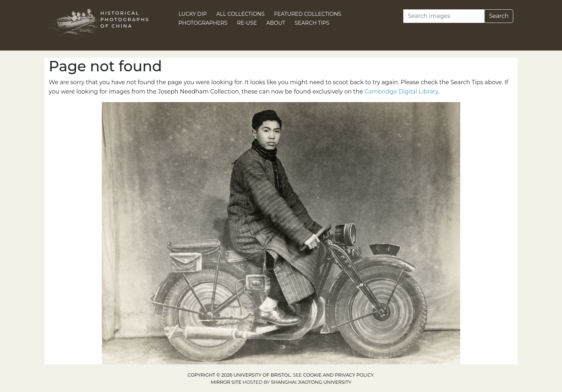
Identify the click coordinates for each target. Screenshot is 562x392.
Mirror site (226, 382)
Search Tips (312, 23)
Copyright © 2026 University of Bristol (239, 375)
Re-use (247, 23)
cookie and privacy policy (338, 375)
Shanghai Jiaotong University (311, 382)
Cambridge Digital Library (401, 92)
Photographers (203, 23)
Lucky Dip (193, 14)
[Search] (444, 16)
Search (499, 16)
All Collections (241, 14)
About (276, 23)
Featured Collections (308, 14)
